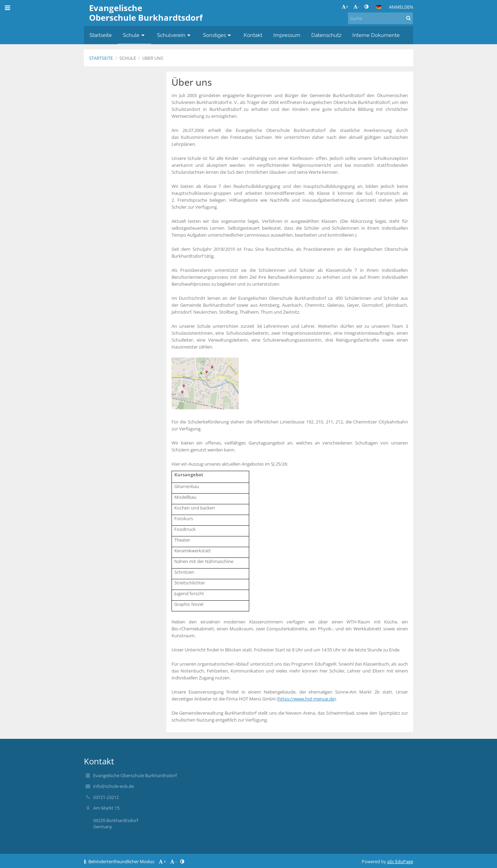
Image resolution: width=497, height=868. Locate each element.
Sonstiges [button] (218, 35)
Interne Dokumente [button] (376, 35)
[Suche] (380, 18)
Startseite (101, 58)
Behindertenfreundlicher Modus (120, 861)
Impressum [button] (287, 35)
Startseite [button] (101, 35)
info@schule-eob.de (114, 786)
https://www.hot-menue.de (306, 699)
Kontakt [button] (253, 35)
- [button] (356, 7)
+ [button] (345, 7)
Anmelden (401, 7)
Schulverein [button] (174, 35)
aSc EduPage (400, 861)
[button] (379, 7)
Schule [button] (134, 35)
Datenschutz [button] (326, 35)
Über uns (153, 58)
